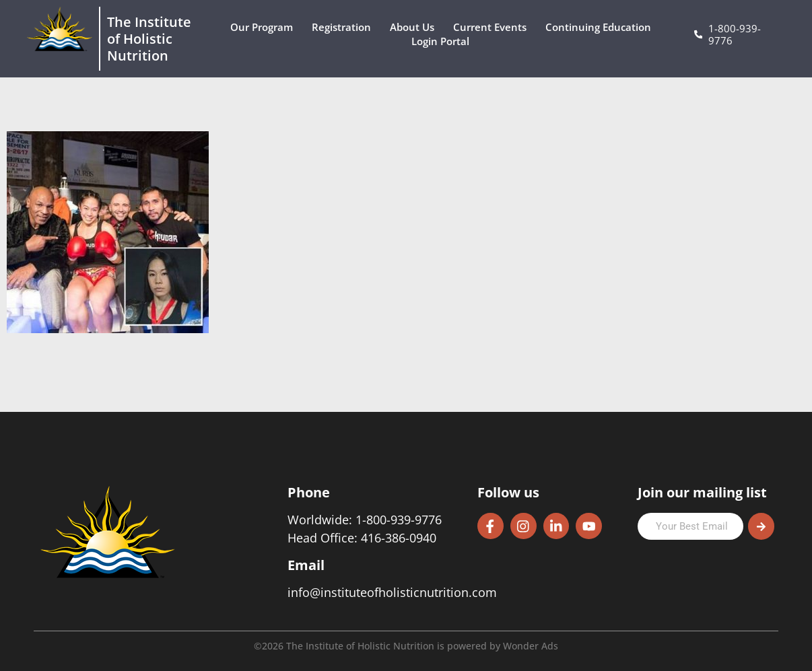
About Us (415, 27)
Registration (345, 27)
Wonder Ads (531, 646)
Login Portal (444, 41)
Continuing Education (602, 27)
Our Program (265, 27)
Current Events (493, 27)
